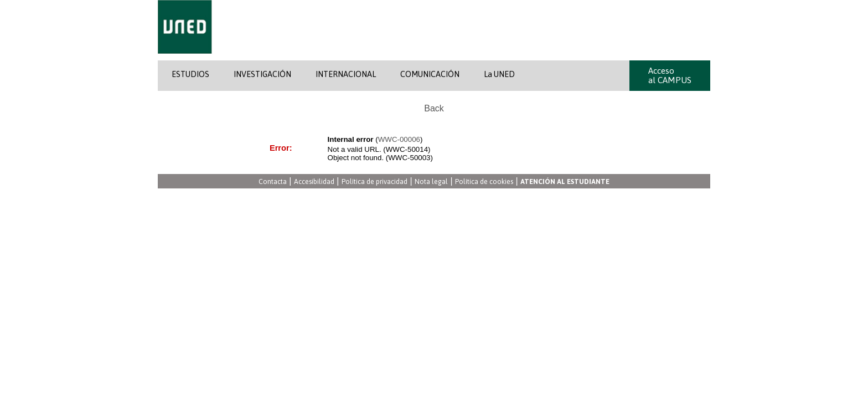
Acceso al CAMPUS (670, 75)
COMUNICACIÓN (430, 74)
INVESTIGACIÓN (262, 74)
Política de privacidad (374, 182)
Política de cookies (484, 182)
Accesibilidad (314, 182)
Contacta (273, 182)
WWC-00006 (399, 139)
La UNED (499, 74)
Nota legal (431, 182)
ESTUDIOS (190, 74)
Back (434, 108)
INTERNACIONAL (346, 74)
